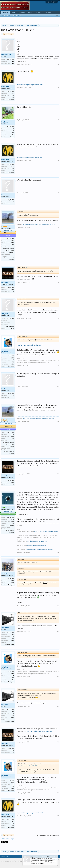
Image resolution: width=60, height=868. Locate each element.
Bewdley (12, 137)
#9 (59, 366)
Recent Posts (17, 15)
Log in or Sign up (52, 2)
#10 (58, 386)
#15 (58, 632)
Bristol (13, 329)
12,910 (13, 93)
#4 (59, 161)
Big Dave (5, 122)
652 (13, 635)
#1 (59, 65)
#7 (59, 282)
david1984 (5, 86)
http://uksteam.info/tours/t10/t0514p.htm (38, 731)
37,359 (13, 241)
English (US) (5, 857)
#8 (59, 318)
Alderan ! (12, 525)
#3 (59, 120)
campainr (5, 282)
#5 (59, 193)
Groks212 (5, 574)
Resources (22, 12)
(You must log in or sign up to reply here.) (48, 835)
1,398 (13, 289)
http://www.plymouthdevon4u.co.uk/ (30, 345)
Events (30, 12)
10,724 (13, 519)
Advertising (48, 12)
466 (13, 129)
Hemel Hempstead (9, 644)
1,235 (13, 581)
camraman (5, 628)
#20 (58, 816)
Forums (6, 12)
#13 (58, 552)
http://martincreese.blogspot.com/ (36, 545)
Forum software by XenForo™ (17, 861)
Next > (12, 34)
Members (39, 12)
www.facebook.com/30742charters (37, 541)
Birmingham (11, 99)
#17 (58, 706)
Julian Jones (6, 54)
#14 (58, 606)
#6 (59, 228)
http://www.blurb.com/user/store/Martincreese (40, 549)
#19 (58, 793)
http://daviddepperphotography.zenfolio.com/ (30, 85)
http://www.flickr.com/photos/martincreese (46, 531)
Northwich (12, 252)
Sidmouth (20, 552)
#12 (58, 474)
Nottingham (11, 585)
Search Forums (7, 15)
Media (13, 12)
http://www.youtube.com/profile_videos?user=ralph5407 (39, 225)
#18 (58, 742)
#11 (58, 421)
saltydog (5, 351)
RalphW (19, 228)
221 (13, 61)
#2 (59, 88)
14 (14, 202)
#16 (58, 677)
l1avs (3, 195)
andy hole (5, 314)
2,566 (13, 358)
